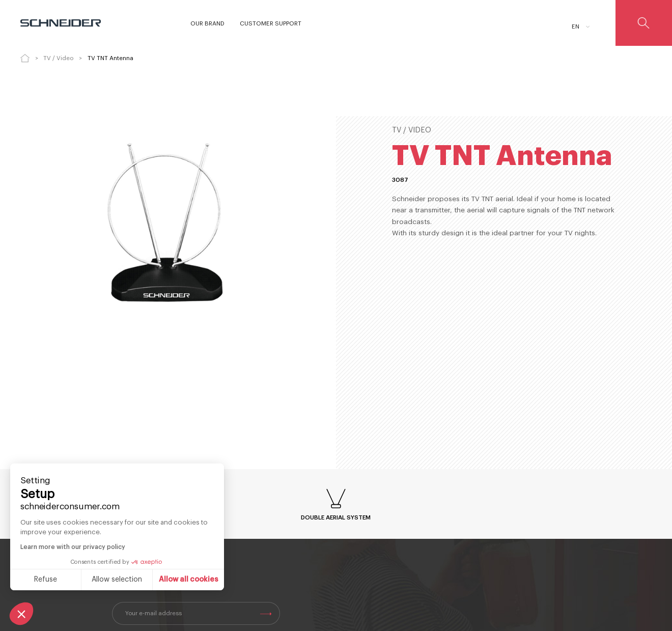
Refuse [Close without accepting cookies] (46, 580)
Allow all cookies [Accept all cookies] (189, 580)
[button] (21, 614)
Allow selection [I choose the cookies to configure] (117, 580)
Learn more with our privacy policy (73, 547)
